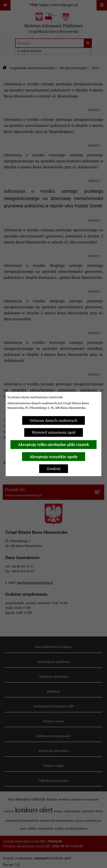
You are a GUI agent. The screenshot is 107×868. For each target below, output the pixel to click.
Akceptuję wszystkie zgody (54, 457)
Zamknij (54, 469)
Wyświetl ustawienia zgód (54, 432)
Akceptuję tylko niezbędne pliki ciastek (53, 444)
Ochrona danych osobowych (53, 421)
